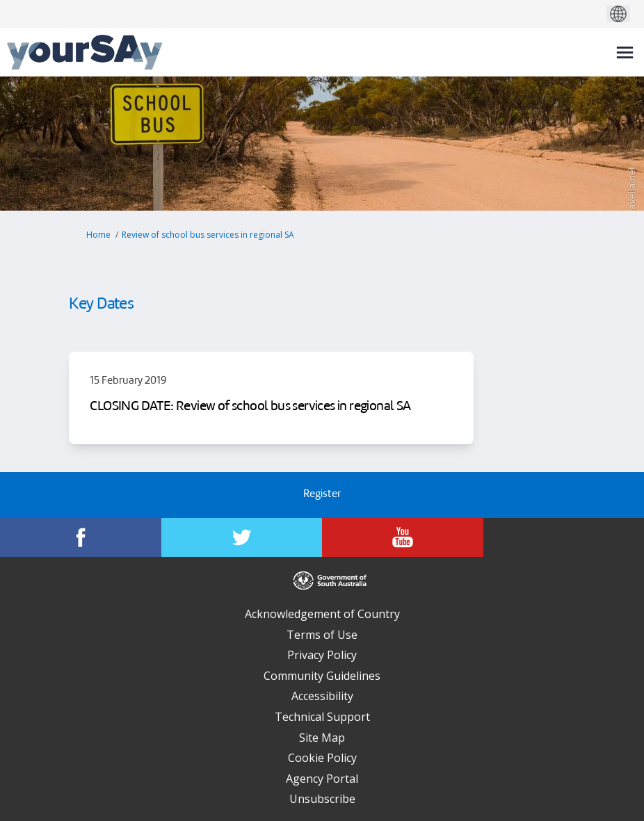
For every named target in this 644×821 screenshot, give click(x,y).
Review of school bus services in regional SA (208, 235)
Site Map (322, 738)
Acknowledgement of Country (322, 614)
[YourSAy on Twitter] (242, 537)
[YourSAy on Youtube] (403, 537)
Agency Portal (322, 779)
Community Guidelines (322, 676)
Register (322, 495)
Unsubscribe (322, 799)
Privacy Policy (322, 655)
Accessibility (322, 696)
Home (98, 235)
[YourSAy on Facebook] (81, 537)
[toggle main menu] (625, 52)
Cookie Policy (322, 758)
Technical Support (322, 717)
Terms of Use (322, 635)
